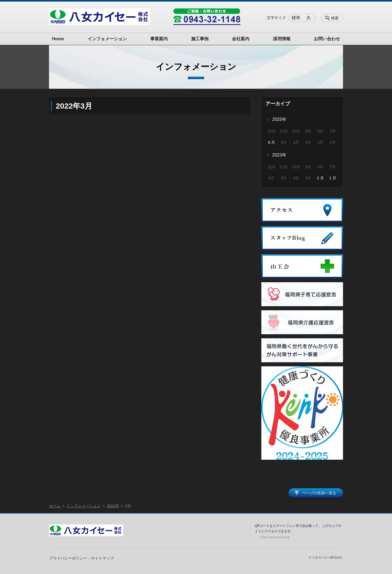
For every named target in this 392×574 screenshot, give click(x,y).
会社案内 (241, 39)
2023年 (279, 155)
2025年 (279, 119)
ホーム (55, 506)
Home (58, 39)
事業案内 (159, 39)
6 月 (272, 142)
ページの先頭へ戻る (319, 493)
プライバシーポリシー (68, 558)
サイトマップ (102, 558)
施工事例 (200, 39)
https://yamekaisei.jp (275, 537)
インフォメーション (107, 39)
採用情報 (282, 39)
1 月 (333, 178)
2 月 (321, 178)
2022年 (113, 506)
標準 (296, 18)
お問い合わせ (327, 39)
